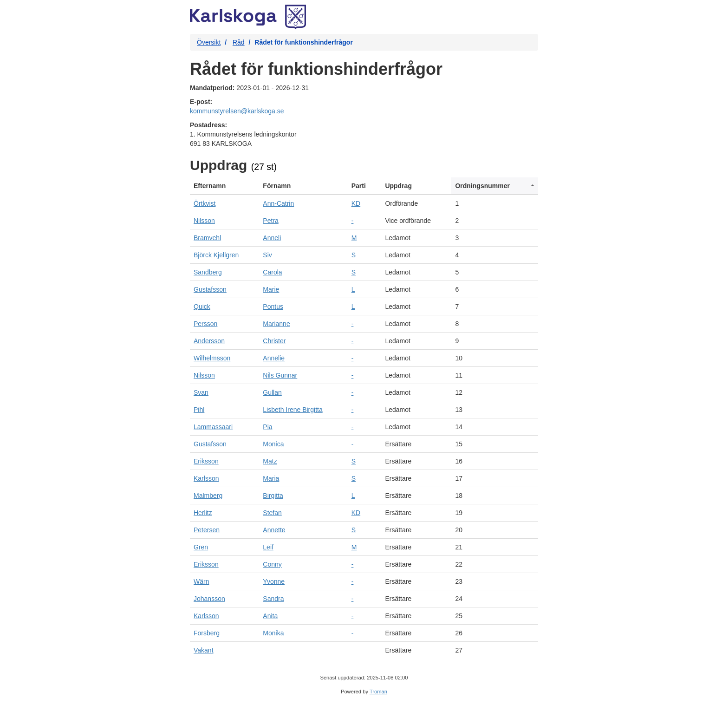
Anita (270, 616)
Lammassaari (213, 427)
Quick (202, 307)
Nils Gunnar (280, 375)
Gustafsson (210, 289)
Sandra (273, 599)
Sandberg (208, 272)
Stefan (272, 513)
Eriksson (206, 461)
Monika (273, 633)
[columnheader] (224, 186)
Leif (268, 547)
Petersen (207, 530)
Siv (267, 255)
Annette (274, 530)
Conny (272, 564)
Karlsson (206, 478)
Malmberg (208, 496)
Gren (201, 547)
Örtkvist (205, 203)
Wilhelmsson (212, 358)
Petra (270, 221)
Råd (239, 42)
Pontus (273, 307)
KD (356, 203)
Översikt (209, 42)
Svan (201, 392)
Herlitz (203, 513)
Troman (378, 692)
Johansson (209, 599)
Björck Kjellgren (216, 255)
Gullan (272, 392)
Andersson (209, 341)
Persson (205, 324)
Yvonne (274, 581)
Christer (274, 341)
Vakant (204, 650)
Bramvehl (207, 238)
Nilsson (204, 221)
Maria (271, 478)
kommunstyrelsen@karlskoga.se (237, 111)
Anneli (272, 238)
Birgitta (273, 496)
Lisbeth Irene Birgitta (292, 410)
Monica (273, 444)
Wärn (201, 581)
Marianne (276, 324)
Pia (267, 427)
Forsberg (207, 633)
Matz (270, 461)
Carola (272, 272)
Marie (271, 289)
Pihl (199, 410)
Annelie (274, 358)
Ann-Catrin (278, 203)
